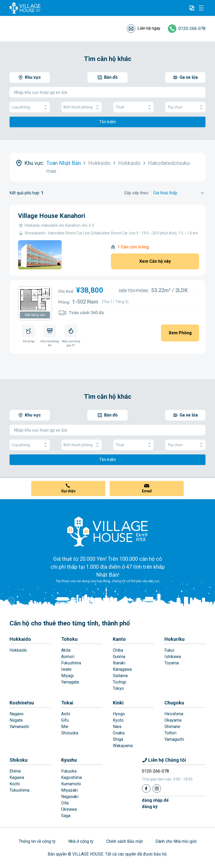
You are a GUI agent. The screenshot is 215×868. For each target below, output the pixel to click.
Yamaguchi (174, 739)
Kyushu (69, 760)
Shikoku (19, 760)
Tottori (170, 733)
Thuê (133, 107)
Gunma (119, 657)
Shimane (172, 727)
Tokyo (118, 688)
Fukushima (71, 663)
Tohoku (69, 639)
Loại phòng (30, 107)
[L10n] (192, 8)
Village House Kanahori (52, 216)
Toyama (172, 663)
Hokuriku (174, 639)
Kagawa (17, 777)
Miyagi (67, 676)
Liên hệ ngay (149, 28)
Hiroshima (174, 714)
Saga (66, 816)
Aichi (66, 714)
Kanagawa (122, 669)
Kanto (119, 639)
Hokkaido (20, 639)
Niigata (16, 720)
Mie (65, 727)
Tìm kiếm (108, 122)
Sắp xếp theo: (136, 193)
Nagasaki (70, 797)
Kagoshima (71, 777)
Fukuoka (69, 771)
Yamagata (70, 682)
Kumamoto (71, 784)
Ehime (15, 771)
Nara (117, 727)
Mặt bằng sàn (35, 315)
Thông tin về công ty (37, 841)
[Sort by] (179, 193)
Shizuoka (70, 733)
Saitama (120, 676)
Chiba (118, 650)
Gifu (65, 720)
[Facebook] (146, 788)
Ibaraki (119, 663)
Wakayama (123, 746)
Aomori (68, 657)
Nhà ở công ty (81, 841)
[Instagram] (157, 788)
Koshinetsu (22, 703)
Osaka (119, 733)
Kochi (15, 784)
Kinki (118, 703)
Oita (65, 803)
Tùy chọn (185, 107)
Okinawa (69, 809)
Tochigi (119, 682)
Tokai (67, 703)
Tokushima (19, 790)
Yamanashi (19, 727)
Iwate (66, 669)
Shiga (118, 739)
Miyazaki (70, 790)
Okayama (173, 720)
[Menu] (201, 8)
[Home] (107, 531)
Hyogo (119, 714)
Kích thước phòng (82, 107)
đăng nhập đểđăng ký (155, 803)
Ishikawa (173, 657)
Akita (66, 650)
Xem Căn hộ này (155, 261)
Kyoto (118, 720)
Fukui (169, 650)
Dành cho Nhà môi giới (176, 841)
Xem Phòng (180, 333)
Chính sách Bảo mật (124, 841)
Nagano (17, 714)
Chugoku (174, 703)
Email (147, 491)
